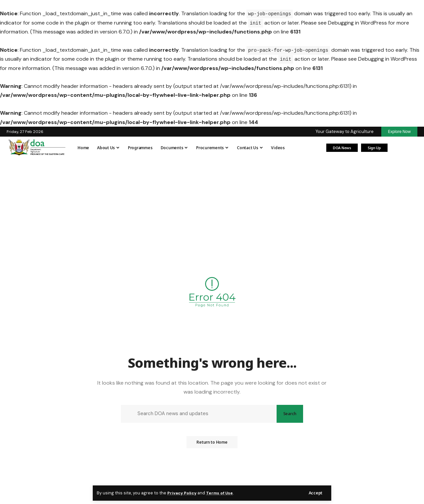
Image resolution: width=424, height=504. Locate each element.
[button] (315, 493)
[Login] (397, 148)
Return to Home (212, 444)
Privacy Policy (183, 493)
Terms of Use (221, 493)
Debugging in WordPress (357, 23)
